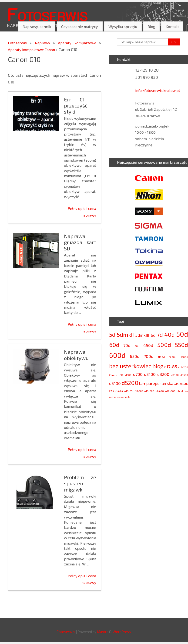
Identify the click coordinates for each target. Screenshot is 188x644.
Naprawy (44, 43)
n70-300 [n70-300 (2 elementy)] (170, 391)
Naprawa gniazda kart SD (80, 242)
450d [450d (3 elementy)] (148, 345)
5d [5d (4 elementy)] (112, 334)
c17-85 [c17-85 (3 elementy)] (171, 367)
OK (172, 42)
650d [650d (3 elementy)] (135, 356)
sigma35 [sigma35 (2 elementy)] (125, 397)
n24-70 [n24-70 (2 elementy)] (160, 391)
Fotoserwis (47, 14)
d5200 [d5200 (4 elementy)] (130, 383)
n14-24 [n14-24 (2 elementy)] (119, 391)
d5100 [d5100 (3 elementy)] (115, 383)
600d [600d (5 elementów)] (117, 355)
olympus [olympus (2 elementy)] (114, 397)
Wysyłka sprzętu (123, 26)
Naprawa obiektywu (76, 355)
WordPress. (122, 632)
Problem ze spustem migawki (80, 483)
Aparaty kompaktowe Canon (34, 49)
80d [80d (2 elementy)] (137, 346)
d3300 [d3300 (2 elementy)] (175, 375)
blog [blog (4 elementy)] (158, 366)
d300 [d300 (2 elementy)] (128, 375)
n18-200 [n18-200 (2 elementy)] (149, 391)
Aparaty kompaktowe (78, 43)
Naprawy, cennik (37, 26)
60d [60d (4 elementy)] (114, 345)
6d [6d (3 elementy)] (153, 335)
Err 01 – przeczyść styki (80, 106)
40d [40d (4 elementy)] (170, 334)
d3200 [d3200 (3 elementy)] (163, 374)
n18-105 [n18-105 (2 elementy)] (138, 391)
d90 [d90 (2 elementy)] (121, 375)
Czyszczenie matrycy (80, 26)
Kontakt (172, 26)
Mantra (103, 632)
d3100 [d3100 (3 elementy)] (150, 374)
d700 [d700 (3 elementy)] (138, 374)
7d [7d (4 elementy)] (160, 334)
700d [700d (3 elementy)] (149, 356)
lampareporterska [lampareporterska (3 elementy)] (156, 383)
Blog (151, 26)
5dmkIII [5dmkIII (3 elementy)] (142, 335)
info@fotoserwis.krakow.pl (158, 90)
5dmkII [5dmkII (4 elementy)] (125, 334)
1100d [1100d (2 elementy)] (161, 357)
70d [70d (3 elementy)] (127, 345)
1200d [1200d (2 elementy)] (173, 357)
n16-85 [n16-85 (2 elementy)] (128, 391)
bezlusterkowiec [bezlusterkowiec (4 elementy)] (130, 366)
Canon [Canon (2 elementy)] (113, 375)
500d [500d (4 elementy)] (164, 345)
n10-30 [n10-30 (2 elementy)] (178, 384)
